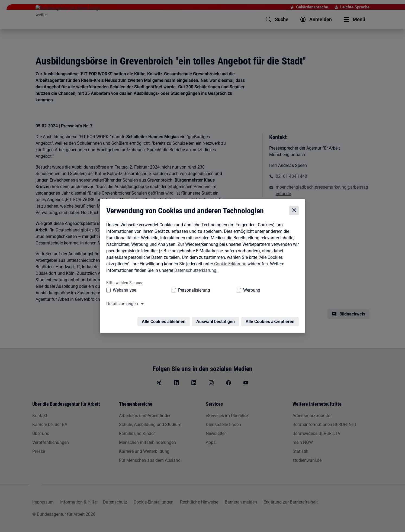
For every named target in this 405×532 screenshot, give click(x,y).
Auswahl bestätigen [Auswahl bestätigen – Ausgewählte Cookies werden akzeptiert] (217, 319)
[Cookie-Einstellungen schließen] (295, 211)
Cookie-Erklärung (229, 264)
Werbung (220, 291)
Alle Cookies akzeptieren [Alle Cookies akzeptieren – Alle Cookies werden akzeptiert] (271, 319)
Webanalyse (123, 291)
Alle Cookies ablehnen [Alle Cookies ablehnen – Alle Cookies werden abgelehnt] (165, 319)
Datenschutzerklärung (194, 271)
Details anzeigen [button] (121, 304)
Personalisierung (177, 291)
